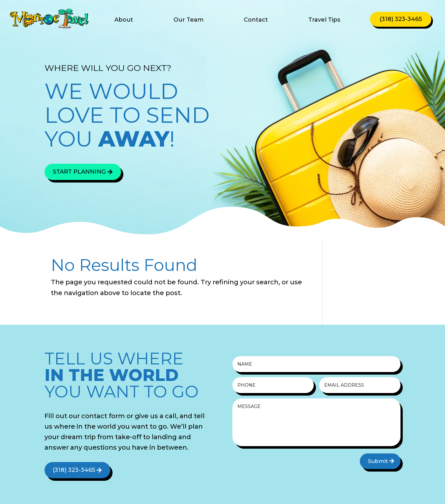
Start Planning (79, 172)
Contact (256, 20)
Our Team (188, 20)
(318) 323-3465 (401, 19)
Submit (378, 461)
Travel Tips (324, 20)
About (124, 20)
